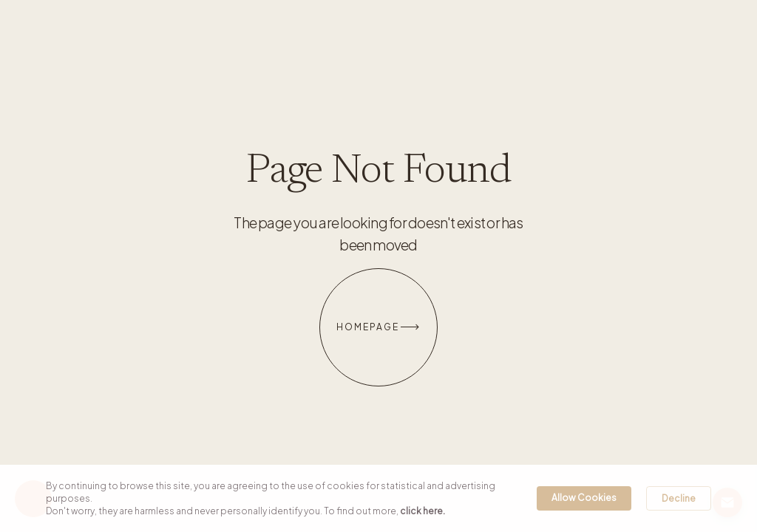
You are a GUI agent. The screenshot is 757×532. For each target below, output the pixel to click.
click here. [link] (422, 511)
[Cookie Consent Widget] (378, 498)
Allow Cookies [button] (584, 498)
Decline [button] (679, 498)
